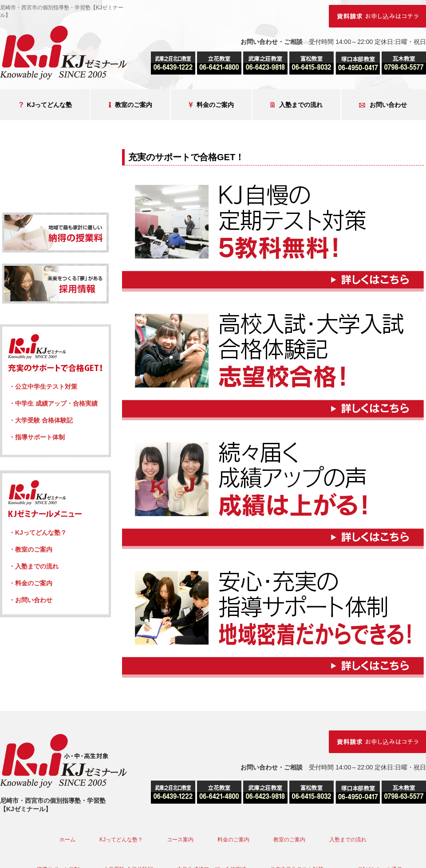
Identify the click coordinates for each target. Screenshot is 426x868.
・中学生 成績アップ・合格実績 (53, 403)
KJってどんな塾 (46, 105)
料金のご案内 (211, 105)
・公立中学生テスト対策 (43, 387)
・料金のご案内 (31, 583)
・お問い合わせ (31, 600)
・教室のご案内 (31, 549)
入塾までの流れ (296, 105)
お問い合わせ (383, 105)
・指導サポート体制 (37, 437)
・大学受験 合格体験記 (41, 420)
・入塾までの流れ (34, 566)
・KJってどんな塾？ (38, 533)
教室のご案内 (130, 105)
